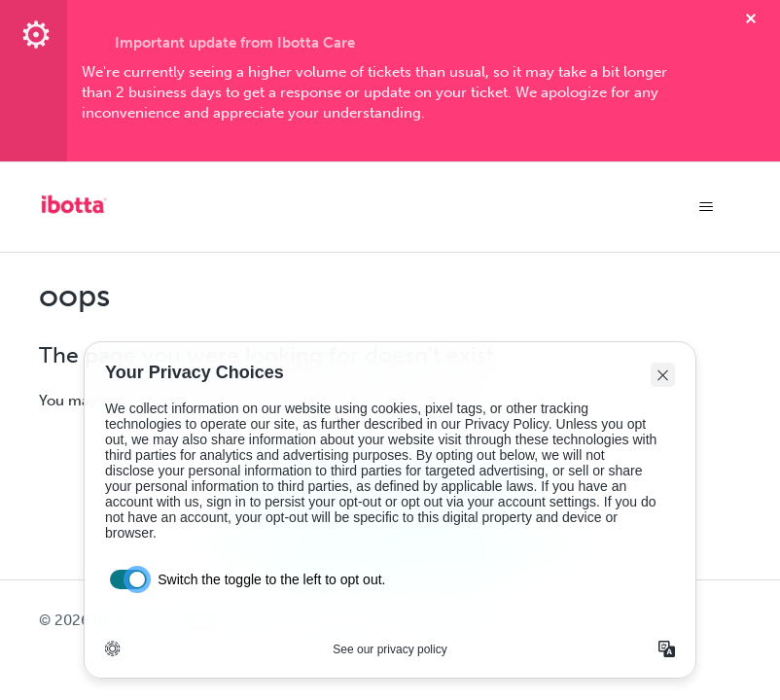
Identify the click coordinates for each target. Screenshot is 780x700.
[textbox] (390, 93)
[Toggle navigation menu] (707, 207)
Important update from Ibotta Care (235, 43)
